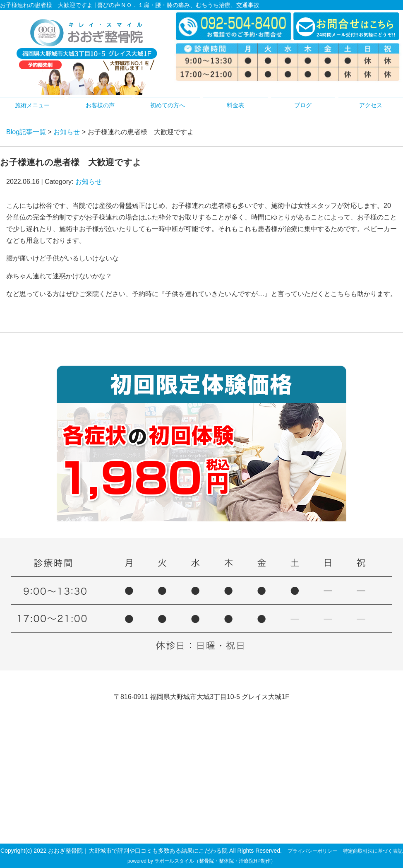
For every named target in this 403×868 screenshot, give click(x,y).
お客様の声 (100, 105)
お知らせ (67, 132)
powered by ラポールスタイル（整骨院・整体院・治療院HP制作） (201, 861)
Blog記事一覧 (26, 132)
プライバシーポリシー (312, 851)
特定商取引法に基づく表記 (373, 851)
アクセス (371, 105)
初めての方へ (168, 105)
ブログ (303, 105)
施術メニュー (32, 105)
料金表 (235, 105)
